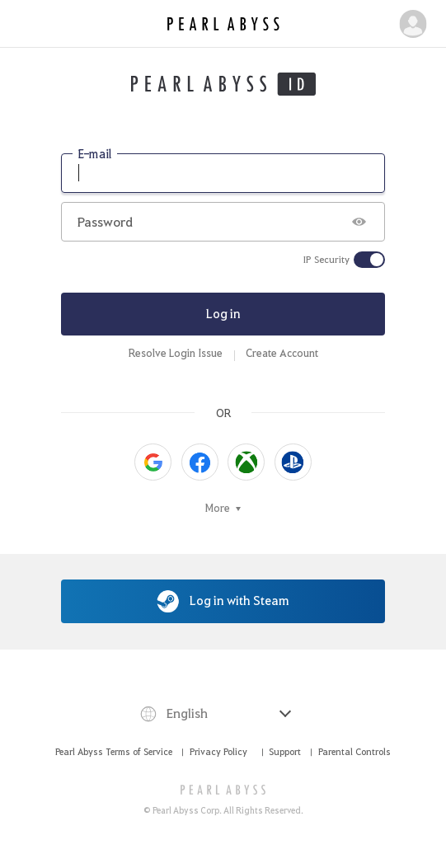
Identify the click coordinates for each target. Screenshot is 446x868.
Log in (223, 313)
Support (285, 751)
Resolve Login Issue (176, 353)
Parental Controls (354, 751)
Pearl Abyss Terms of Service (114, 751)
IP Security (326, 260)
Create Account (282, 353)
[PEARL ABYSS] (223, 790)
